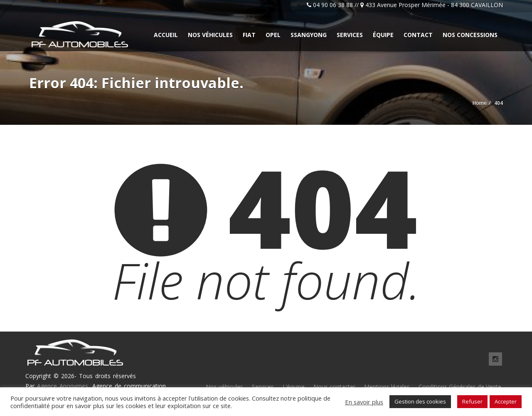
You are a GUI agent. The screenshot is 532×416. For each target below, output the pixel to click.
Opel (273, 35)
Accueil (166, 35)
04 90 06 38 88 (333, 5)
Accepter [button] (506, 401)
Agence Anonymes (63, 386)
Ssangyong (309, 35)
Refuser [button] (472, 401)
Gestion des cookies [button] (420, 401)
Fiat (249, 35)
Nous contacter (334, 387)
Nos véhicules (210, 35)
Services (350, 35)
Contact (418, 35)
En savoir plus (364, 402)
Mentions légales (387, 387)
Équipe (383, 35)
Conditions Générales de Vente (460, 387)
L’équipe (294, 387)
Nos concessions (470, 35)
